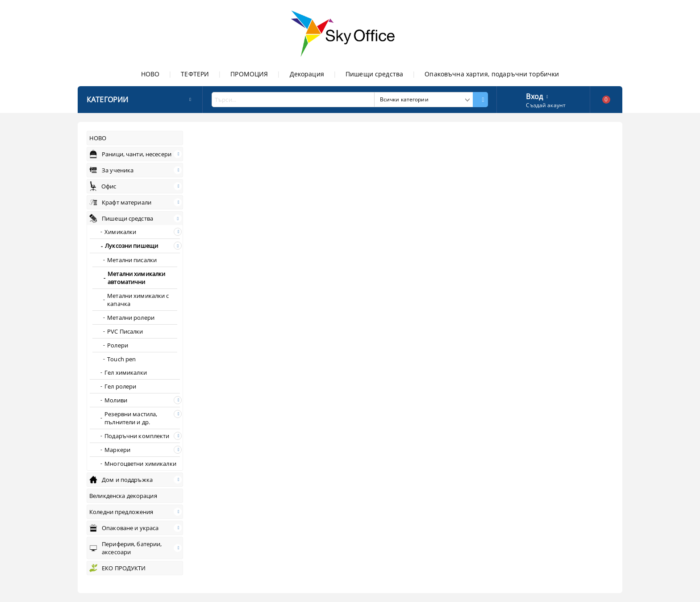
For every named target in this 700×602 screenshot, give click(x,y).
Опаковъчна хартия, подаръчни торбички (492, 74)
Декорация (307, 74)
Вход (534, 96)
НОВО (150, 74)
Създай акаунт (546, 105)
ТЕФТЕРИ (195, 74)
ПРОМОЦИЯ (249, 74)
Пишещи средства (374, 74)
